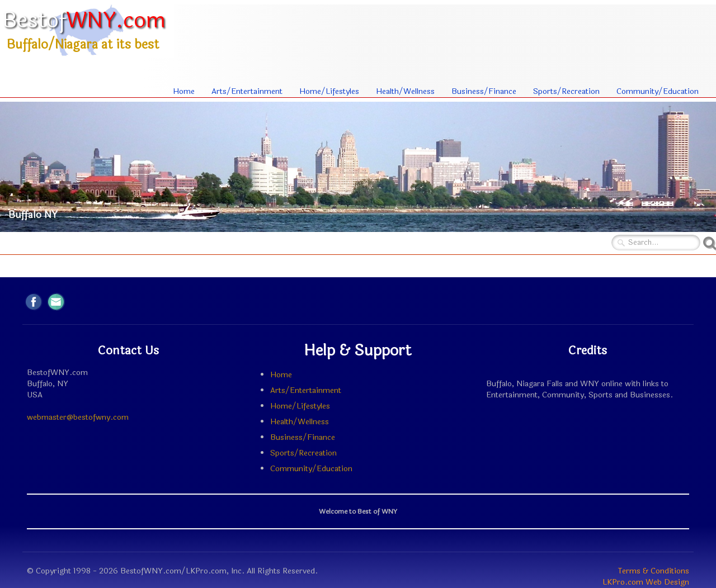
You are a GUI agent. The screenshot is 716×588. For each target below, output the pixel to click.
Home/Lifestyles (329, 91)
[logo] (87, 30)
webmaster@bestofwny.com (78, 417)
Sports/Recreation (566, 91)
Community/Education (658, 91)
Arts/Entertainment (247, 91)
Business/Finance (484, 91)
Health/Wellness (405, 91)
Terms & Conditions (654, 571)
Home (184, 91)
